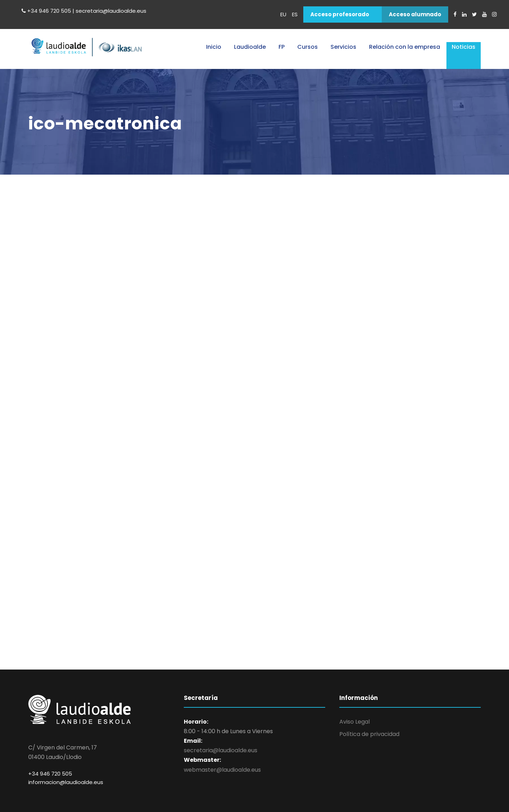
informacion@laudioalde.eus (66, 782)
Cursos (308, 47)
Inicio (214, 47)
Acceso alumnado (415, 14)
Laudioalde (250, 47)
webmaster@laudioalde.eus (222, 770)
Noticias (464, 47)
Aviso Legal (355, 722)
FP (282, 47)
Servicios (343, 47)
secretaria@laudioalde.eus (221, 750)
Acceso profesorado (340, 14)
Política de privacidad (369, 734)
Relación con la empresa (405, 47)
